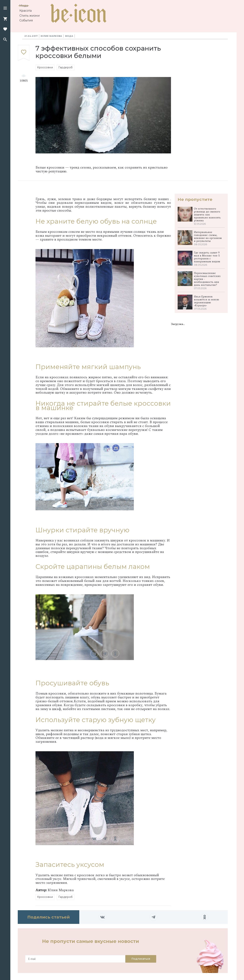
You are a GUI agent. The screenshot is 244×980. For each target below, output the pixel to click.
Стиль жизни (30, 16)
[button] (5, 8)
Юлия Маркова (51, 36)
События (26, 20)
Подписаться (141, 959)
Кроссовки (45, 67)
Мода (24, 6)
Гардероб (66, 67)
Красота (26, 11)
